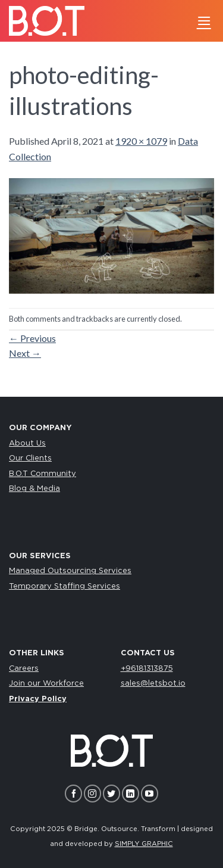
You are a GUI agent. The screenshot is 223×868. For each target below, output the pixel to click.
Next (25, 353)
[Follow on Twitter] (111, 793)
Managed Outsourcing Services (70, 571)
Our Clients (30, 458)
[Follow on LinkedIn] (131, 793)
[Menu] (204, 21)
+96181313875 (147, 669)
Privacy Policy (38, 699)
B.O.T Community (43, 474)
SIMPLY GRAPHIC (144, 844)
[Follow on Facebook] (73, 793)
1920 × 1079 (141, 141)
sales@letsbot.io (153, 684)
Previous (32, 338)
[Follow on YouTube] (150, 793)
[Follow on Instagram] (92, 793)
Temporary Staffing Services (65, 587)
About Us (27, 444)
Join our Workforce (46, 684)
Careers (24, 669)
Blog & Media (34, 489)
